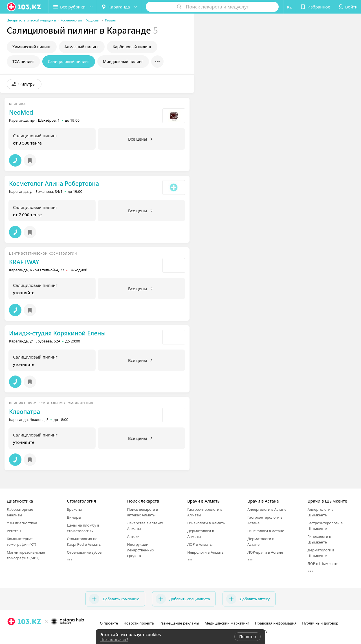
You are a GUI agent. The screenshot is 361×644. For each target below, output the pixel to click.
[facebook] (19, 634)
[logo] (24, 7)
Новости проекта (139, 623)
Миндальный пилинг (123, 61)
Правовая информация (276, 623)
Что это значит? (114, 639)
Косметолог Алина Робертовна (54, 184)
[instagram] (11, 634)
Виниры (74, 517)
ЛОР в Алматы (200, 544)
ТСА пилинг (23, 61)
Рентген (14, 531)
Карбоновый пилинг (132, 47)
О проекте (109, 623)
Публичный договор (320, 623)
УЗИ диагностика (22, 523)
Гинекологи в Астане (266, 531)
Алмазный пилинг (82, 47)
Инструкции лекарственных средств (141, 550)
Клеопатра (25, 412)
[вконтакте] (27, 634)
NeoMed (21, 112)
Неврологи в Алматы (206, 552)
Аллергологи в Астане (267, 509)
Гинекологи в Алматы (206, 523)
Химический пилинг (32, 47)
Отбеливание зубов (84, 552)
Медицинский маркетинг (227, 623)
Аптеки (133, 536)
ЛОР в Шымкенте (323, 564)
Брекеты (74, 509)
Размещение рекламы (179, 623)
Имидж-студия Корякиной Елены (57, 333)
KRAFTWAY (24, 262)
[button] (73, 7)
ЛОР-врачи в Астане (265, 552)
